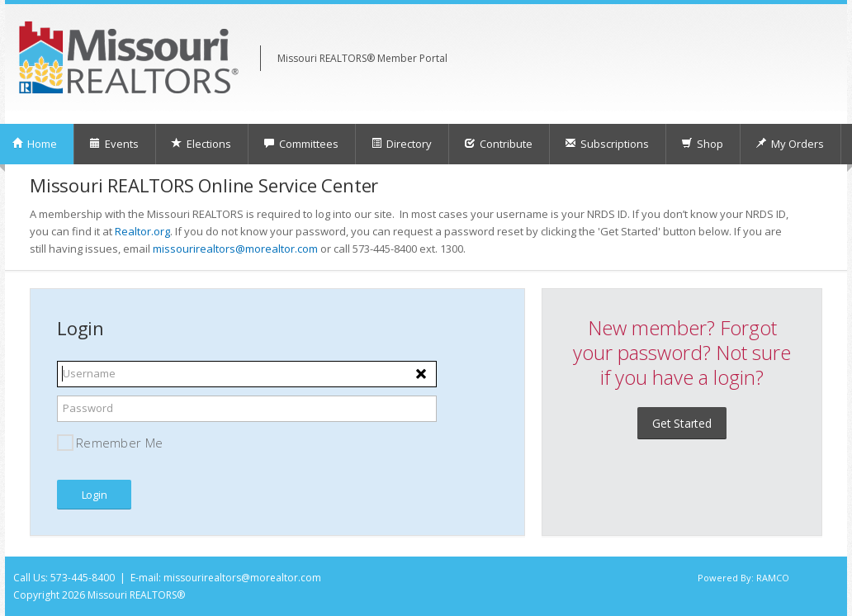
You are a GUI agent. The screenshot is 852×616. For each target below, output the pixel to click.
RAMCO (773, 578)
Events (114, 144)
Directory (401, 144)
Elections (201, 144)
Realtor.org (142, 231)
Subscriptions (607, 144)
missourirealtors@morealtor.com (235, 249)
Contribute (498, 144)
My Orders (790, 144)
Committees (301, 144)
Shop (702, 144)
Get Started (682, 423)
